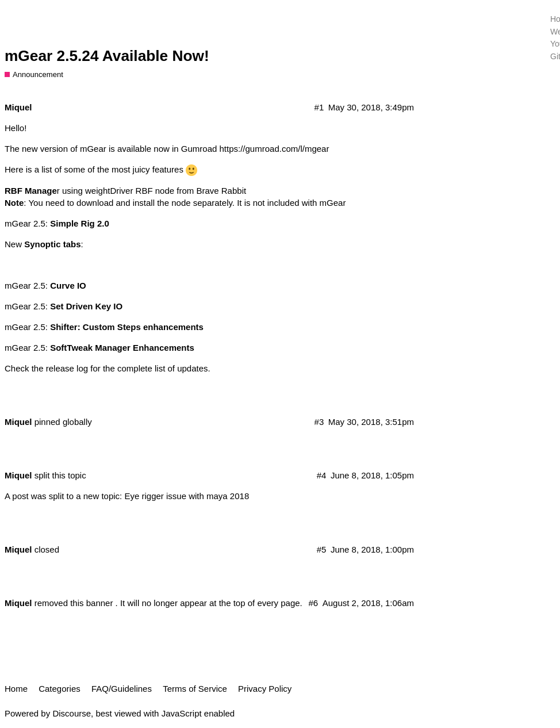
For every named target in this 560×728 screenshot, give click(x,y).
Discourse (72, 713)
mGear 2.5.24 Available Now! (107, 56)
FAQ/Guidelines (122, 689)
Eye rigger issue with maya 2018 (187, 496)
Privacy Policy (265, 689)
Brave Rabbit (221, 191)
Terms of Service (195, 689)
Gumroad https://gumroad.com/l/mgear (255, 149)
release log (67, 368)
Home (16, 689)
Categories (60, 689)
